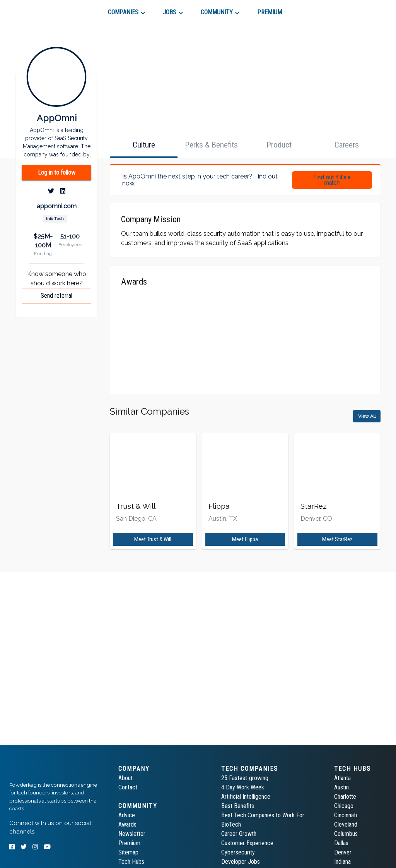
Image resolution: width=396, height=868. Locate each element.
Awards (127, 824)
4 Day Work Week (243, 787)
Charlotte (345, 797)
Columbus (346, 834)
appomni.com (57, 206)
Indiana (342, 862)
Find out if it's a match (332, 180)
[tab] (37, 9)
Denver (343, 852)
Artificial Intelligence (246, 797)
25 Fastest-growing (245, 778)
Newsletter (132, 834)
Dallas (341, 843)
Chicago (344, 806)
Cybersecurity (238, 852)
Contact (128, 787)
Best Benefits (238, 806)
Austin (341, 787)
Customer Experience (247, 843)
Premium (129, 843)
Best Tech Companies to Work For (263, 815)
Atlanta (342, 778)
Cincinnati (346, 815)
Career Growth (239, 834)
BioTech (231, 824)
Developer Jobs (241, 862)
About (125, 778)
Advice (127, 815)
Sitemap (128, 852)
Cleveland (346, 824)
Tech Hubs (131, 862)
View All (367, 416)
